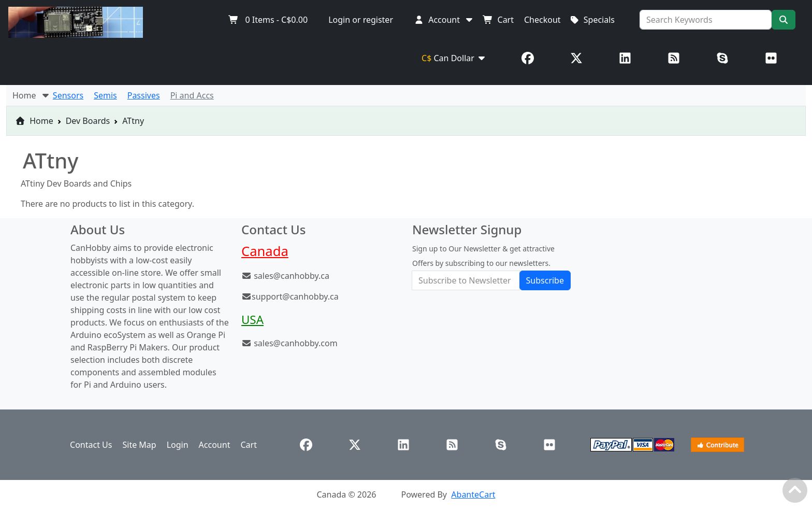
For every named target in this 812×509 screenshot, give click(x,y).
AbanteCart (473, 494)
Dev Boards (88, 121)
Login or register (361, 20)
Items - (268, 20)
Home (34, 121)
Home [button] (32, 95)
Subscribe (545, 280)
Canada (265, 251)
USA (252, 320)
